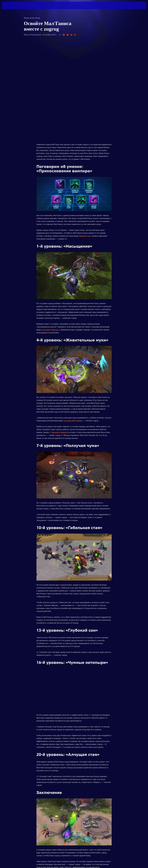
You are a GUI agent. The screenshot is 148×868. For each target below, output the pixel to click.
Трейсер (78, 322)
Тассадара (67, 322)
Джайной (64, 334)
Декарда (82, 138)
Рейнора (55, 231)
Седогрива (46, 231)
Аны (89, 138)
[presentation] (9, 5)
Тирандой (55, 334)
